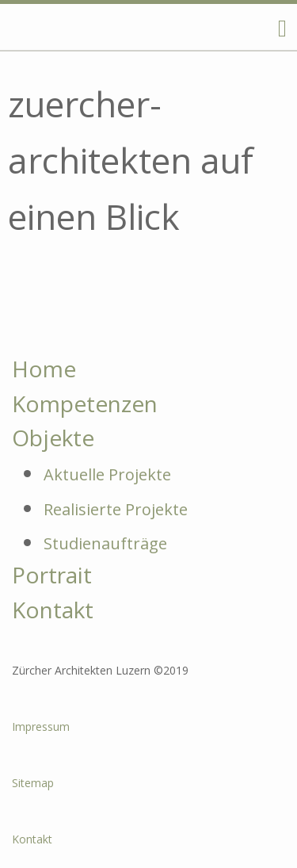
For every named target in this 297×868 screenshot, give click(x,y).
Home (44, 369)
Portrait (52, 575)
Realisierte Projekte (116, 509)
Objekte (53, 438)
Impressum (41, 727)
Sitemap (33, 783)
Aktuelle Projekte (107, 474)
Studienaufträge (105, 543)
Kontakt (53, 610)
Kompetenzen (85, 403)
